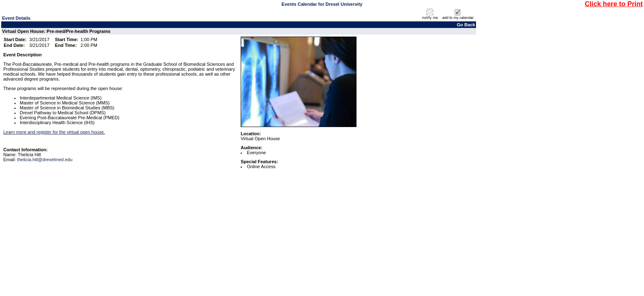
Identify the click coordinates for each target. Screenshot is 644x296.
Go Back (466, 25)
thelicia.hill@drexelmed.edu (45, 160)
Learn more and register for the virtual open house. (54, 132)
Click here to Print (614, 4)
